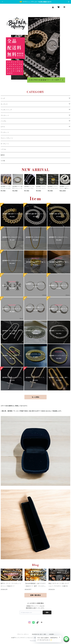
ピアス (3, 127)
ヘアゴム (3, 149)
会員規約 (51, 634)
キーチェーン (5, 144)
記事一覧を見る (35, 595)
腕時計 (3, 155)
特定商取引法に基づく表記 (39, 634)
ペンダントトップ (6, 110)
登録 (47, 612)
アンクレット (5, 132)
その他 (3, 161)
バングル (3, 121)
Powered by (36, 641)
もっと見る (35, 397)
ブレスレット (5, 115)
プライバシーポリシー (23, 634)
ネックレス (4, 104)
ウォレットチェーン (7, 138)
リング (3, 98)
